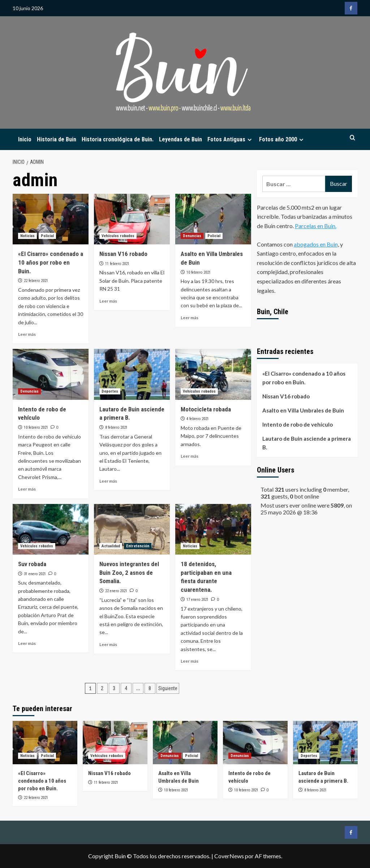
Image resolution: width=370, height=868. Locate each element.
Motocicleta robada (206, 409)
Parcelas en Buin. (316, 226)
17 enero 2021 (197, 600)
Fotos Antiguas (231, 139)
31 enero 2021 (35, 574)
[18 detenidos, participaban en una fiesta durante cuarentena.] (213, 529)
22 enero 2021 (116, 591)
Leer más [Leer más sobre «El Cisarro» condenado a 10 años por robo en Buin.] (27, 334)
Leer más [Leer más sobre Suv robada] (27, 643)
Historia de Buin (57, 139)
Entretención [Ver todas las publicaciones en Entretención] (138, 546)
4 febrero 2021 (198, 419)
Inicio (25, 139)
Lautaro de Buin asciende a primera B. (307, 443)
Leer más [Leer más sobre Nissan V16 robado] (108, 301)
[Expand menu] (249, 140)
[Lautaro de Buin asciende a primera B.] (132, 374)
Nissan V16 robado (123, 254)
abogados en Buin (316, 244)
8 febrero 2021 (116, 427)
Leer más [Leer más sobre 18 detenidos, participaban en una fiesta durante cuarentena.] (190, 661)
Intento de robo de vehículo (298, 424)
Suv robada (32, 564)
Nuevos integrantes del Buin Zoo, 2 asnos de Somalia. (129, 573)
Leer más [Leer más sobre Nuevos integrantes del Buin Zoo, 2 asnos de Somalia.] (108, 644)
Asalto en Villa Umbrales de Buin (303, 410)
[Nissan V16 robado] (132, 219)
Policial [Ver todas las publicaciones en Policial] (47, 236)
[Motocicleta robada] (213, 374)
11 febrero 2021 (117, 264)
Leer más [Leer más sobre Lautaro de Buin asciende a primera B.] (108, 481)
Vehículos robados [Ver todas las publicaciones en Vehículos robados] (118, 236)
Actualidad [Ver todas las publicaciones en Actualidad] (111, 546)
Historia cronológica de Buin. (118, 139)
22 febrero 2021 (36, 281)
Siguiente (168, 688)
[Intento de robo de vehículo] (51, 374)
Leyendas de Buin (180, 139)
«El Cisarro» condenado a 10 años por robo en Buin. (51, 262)
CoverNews (229, 856)
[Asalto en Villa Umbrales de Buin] (213, 219)
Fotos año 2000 (282, 139)
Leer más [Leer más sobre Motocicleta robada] (190, 456)
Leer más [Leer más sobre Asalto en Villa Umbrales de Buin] (190, 318)
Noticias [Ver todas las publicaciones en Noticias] (27, 236)
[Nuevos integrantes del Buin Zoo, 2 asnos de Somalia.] (132, 529)
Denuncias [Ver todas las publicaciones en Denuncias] (192, 236)
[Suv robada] (51, 529)
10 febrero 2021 (199, 272)
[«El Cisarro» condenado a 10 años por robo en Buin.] (51, 219)
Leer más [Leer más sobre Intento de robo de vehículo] (27, 489)
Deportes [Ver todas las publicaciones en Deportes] (110, 391)
